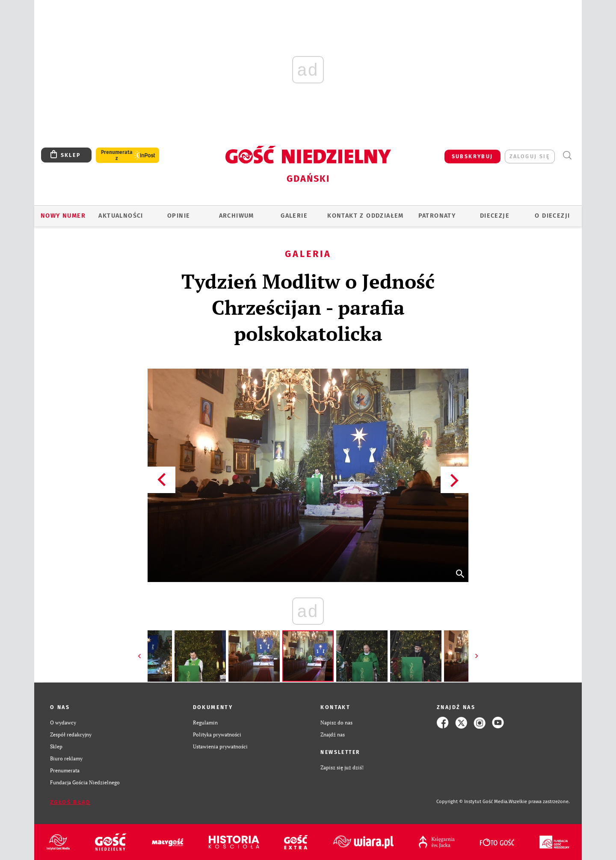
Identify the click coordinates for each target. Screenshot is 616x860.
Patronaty (437, 216)
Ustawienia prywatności (220, 746)
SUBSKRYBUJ (472, 156)
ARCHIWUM (237, 216)
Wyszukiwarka (567, 155)
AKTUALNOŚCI (121, 216)
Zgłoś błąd (70, 802)
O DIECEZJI (552, 216)
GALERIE (294, 216)
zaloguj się (530, 156)
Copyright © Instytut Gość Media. (472, 802)
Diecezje (495, 216)
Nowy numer (63, 216)
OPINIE (179, 216)
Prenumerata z (117, 155)
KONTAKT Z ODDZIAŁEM (366, 216)
